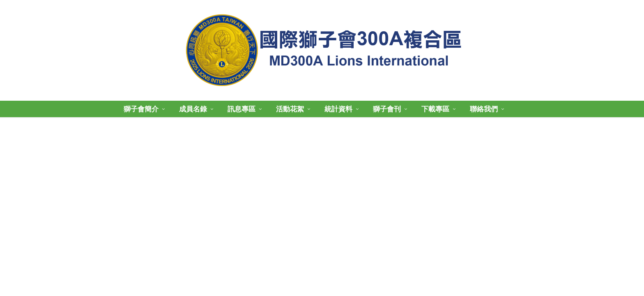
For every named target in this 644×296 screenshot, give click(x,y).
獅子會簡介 (141, 109)
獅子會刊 (387, 109)
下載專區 (435, 109)
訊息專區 (241, 109)
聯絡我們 (484, 109)
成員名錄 (193, 109)
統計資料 (338, 109)
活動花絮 (290, 109)
